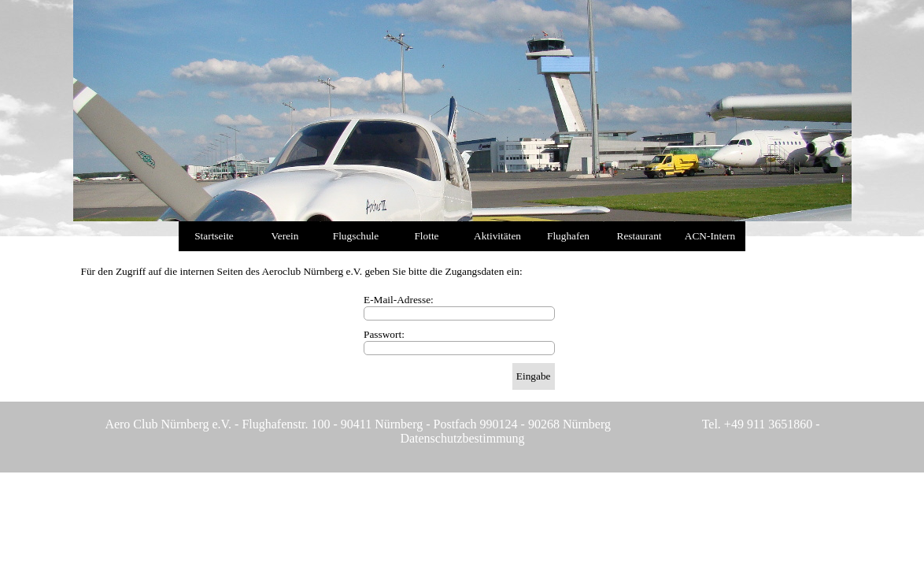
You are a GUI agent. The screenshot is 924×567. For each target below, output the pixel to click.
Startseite (214, 236)
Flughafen (568, 236)
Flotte (426, 236)
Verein (285, 236)
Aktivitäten (497, 236)
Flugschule (356, 236)
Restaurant (639, 236)
